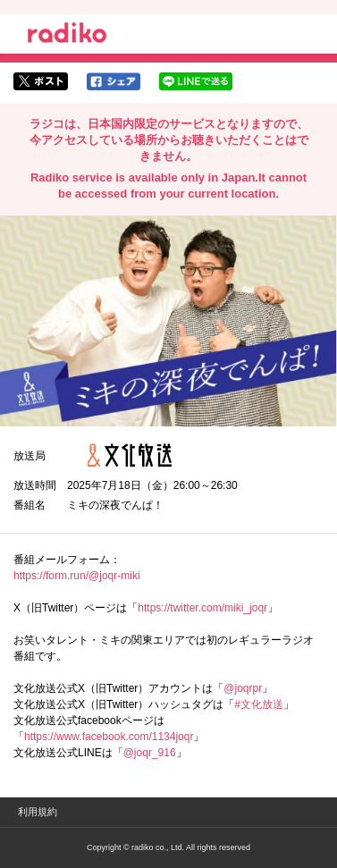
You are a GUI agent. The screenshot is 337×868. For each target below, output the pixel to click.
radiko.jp (67, 36)
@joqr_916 (150, 753)
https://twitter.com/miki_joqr (202, 608)
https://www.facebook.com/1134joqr (109, 737)
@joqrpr (243, 688)
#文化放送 (259, 704)
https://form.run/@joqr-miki (77, 576)
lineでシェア (196, 81)
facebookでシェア (114, 81)
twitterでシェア (41, 81)
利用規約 (38, 812)
